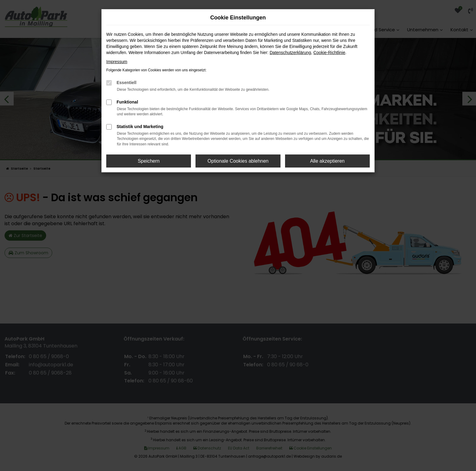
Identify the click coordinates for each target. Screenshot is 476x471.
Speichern (149, 161)
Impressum (117, 62)
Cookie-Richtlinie (329, 53)
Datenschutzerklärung (290, 53)
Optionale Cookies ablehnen (238, 161)
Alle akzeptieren (327, 161)
